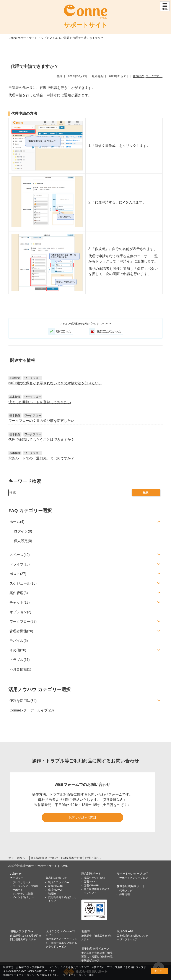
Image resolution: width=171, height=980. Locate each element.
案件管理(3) (19, 593)
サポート (18, 890)
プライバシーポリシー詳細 (78, 975)
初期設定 (15, 378)
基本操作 (138, 76)
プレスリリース (22, 882)
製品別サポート (91, 874)
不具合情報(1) (20, 669)
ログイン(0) (23, 531)
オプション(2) (20, 612)
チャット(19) (20, 602)
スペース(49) (20, 555)
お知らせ (16, 874)
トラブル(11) (20, 660)
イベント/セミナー (23, 897)
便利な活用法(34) (23, 701)
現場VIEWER (56, 890)
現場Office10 (55, 886)
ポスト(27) (18, 574)
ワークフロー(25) (23, 622)
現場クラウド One (59, 882)
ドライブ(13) (20, 564)
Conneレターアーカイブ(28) (32, 710)
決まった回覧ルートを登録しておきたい (40, 402)
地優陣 (52, 894)
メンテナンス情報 (23, 894)
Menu (165, 6)
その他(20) (18, 650)
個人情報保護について (45, 858)
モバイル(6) (19, 641)
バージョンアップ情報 (26, 886)
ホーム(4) (17, 522)
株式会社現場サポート (131, 886)
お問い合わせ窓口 (82, 817)
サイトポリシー (18, 858)
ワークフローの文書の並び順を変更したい (41, 421)
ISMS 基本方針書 (72, 858)
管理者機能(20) (21, 631)
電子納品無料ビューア (95, 949)
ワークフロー (154, 76)
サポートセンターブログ (132, 874)
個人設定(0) (23, 541)
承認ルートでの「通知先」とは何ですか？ (41, 458)
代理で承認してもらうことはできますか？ (41, 440)
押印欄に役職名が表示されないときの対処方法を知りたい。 (55, 383)
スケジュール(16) (23, 583)
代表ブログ (126, 891)
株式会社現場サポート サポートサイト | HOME (38, 866)
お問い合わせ (93, 858)
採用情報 (125, 894)
